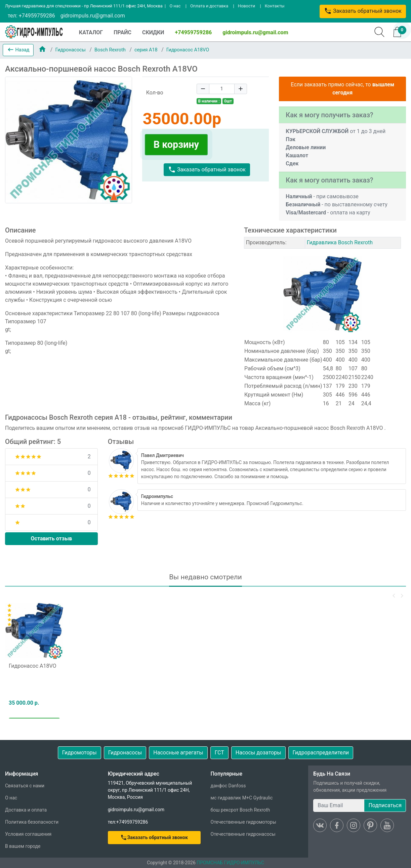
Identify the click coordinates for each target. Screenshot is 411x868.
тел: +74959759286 (31, 16)
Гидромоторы (79, 753)
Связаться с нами (25, 786)
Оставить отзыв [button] (52, 539)
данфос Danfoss (228, 786)
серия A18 (147, 50)
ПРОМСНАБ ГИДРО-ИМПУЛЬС (230, 863)
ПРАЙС (122, 32)
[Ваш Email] (339, 805)
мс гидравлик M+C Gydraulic (242, 798)
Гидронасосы (71, 50)
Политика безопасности (32, 822)
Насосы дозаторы (258, 753)
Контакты (275, 6)
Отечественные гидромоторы (243, 822)
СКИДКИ (153, 32)
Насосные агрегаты (178, 753)
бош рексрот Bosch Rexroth (240, 810)
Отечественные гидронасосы (243, 834)
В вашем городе (23, 846)
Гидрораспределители (321, 753)
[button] (18, 50)
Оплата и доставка (209, 6)
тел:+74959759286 (128, 822)
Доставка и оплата (26, 810)
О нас (175, 6)
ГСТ (219, 753)
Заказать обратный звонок (363, 11)
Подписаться (385, 805)
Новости (246, 6)
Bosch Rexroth (111, 50)
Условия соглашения (28, 834)
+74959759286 (194, 32)
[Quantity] (222, 89)
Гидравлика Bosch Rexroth (340, 242)
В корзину (176, 144)
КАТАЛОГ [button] (91, 32)
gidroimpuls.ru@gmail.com (93, 16)
